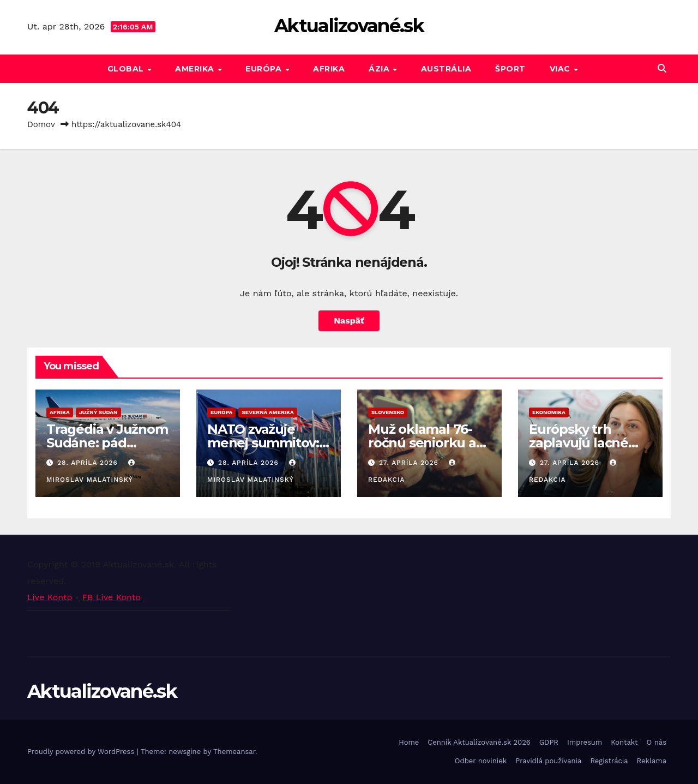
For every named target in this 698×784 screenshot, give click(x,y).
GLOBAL (127, 69)
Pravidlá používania (548, 761)
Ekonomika (549, 412)
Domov (41, 124)
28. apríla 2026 (89, 463)
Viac (561, 69)
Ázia (380, 69)
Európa (265, 69)
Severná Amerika (267, 412)
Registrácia (609, 761)
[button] (662, 68)
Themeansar (234, 752)
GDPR (549, 742)
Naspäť (349, 321)
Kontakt (624, 742)
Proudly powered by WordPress (82, 752)
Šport (510, 69)
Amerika (196, 69)
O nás (657, 742)
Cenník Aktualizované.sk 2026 (479, 742)
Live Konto (50, 597)
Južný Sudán (98, 412)
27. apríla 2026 (410, 463)
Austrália (446, 69)
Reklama (652, 761)
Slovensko (388, 412)
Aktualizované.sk (349, 26)
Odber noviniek (481, 761)
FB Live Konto (111, 597)
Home (409, 742)
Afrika (329, 69)
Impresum (585, 742)
